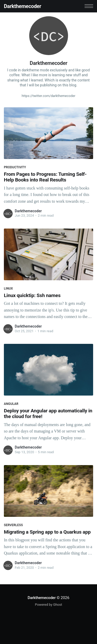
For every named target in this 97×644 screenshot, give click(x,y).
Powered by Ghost (48, 605)
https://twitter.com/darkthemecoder (49, 96)
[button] (89, 6)
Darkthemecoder (23, 6)
